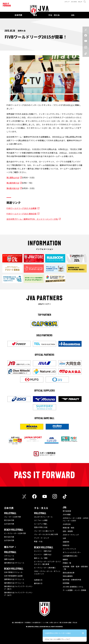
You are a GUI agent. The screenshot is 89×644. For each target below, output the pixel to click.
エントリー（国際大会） (43, 554)
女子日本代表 (9, 524)
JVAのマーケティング (71, 535)
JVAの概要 (67, 514)
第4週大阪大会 (13, 188)
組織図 (65, 559)
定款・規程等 (68, 531)
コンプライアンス (69, 549)
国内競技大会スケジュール (14, 563)
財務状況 (66, 545)
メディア (67, 2)
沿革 (64, 538)
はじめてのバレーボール (43, 517)
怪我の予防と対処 (41, 527)
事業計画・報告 (69, 528)
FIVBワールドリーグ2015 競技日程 (21, 214)
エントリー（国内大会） (43, 551)
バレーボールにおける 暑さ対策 (46, 534)
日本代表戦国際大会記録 (13, 576)
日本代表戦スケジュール (13, 572)
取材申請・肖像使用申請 (72, 580)
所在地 (75, 622)
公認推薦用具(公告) (70, 556)
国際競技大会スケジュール (14, 579)
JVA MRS (74, 2)
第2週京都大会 (13, 183)
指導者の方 (38, 580)
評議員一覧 (67, 563)
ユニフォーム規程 (41, 520)
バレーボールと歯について (44, 531)
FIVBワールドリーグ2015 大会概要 (21, 208)
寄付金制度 (67, 511)
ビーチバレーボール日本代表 (15, 533)
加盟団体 (66, 542)
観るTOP (9, 547)
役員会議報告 (68, 576)
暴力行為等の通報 (65, 622)
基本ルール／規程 (41, 558)
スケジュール (9, 556)
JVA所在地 (67, 524)
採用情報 (66, 583)
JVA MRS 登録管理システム (73, 587)
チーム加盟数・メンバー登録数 (74, 590)
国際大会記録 (9, 559)
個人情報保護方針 (18, 622)
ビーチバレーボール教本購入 (45, 568)
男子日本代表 (9, 520)
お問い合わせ (54, 622)
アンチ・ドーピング (42, 538)
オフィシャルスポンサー (72, 552)
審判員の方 (38, 583)
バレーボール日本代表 (13, 517)
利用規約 (28, 622)
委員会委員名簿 (69, 573)
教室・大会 (38, 541)
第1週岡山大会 (13, 177)
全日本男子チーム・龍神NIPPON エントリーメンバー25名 (32, 219)
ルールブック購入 (41, 524)
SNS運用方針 (36, 622)
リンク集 (45, 622)
